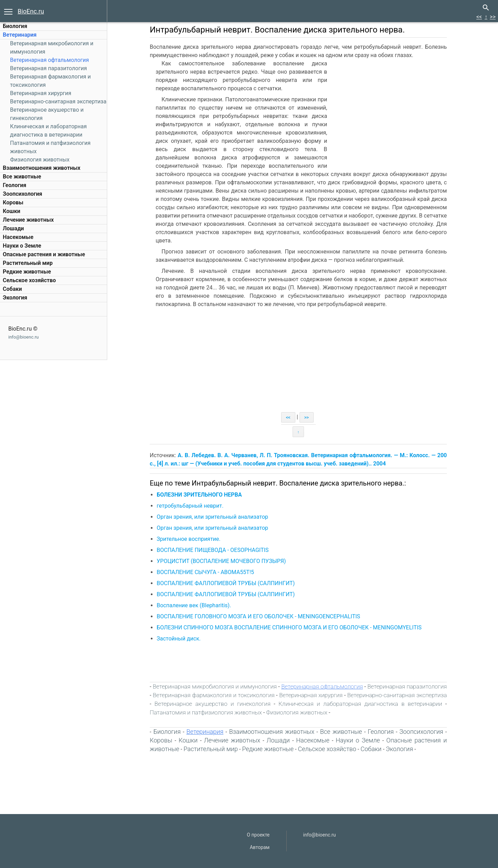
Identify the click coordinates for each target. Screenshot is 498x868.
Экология (15, 298)
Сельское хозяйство (29, 280)
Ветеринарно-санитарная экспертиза (58, 101)
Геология (15, 185)
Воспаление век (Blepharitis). (194, 605)
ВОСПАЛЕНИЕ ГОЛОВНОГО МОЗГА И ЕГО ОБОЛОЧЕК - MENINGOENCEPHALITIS (258, 616)
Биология (15, 26)
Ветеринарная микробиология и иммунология (215, 686)
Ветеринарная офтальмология (49, 60)
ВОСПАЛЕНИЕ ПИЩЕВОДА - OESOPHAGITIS (213, 550)
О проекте (258, 835)
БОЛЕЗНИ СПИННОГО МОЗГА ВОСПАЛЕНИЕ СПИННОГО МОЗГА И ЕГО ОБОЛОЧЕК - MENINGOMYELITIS (289, 627)
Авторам (260, 847)
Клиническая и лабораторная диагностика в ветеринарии (360, 704)
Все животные (22, 177)
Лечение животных (28, 220)
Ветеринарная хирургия (41, 93)
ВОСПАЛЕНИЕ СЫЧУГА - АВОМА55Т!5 (205, 572)
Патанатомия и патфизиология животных (206, 712)
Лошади (13, 228)
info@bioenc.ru (24, 337)
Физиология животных (40, 160)
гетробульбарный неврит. (190, 506)
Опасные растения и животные (44, 254)
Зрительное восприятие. (189, 539)
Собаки (12, 289)
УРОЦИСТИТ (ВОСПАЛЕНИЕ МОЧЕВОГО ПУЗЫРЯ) (221, 561)
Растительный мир (28, 263)
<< (479, 17)
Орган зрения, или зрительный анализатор (212, 517)
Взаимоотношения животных (42, 168)
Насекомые (18, 237)
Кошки (11, 211)
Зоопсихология (22, 194)
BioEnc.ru (31, 11)
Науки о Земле (22, 246)
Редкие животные (27, 272)
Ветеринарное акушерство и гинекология (213, 704)
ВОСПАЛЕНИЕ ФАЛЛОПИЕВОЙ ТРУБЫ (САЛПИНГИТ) (226, 583)
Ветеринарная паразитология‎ (48, 68)
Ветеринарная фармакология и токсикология (214, 695)
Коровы (13, 202)
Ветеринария (20, 35)
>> (493, 17)
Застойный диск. (179, 639)
